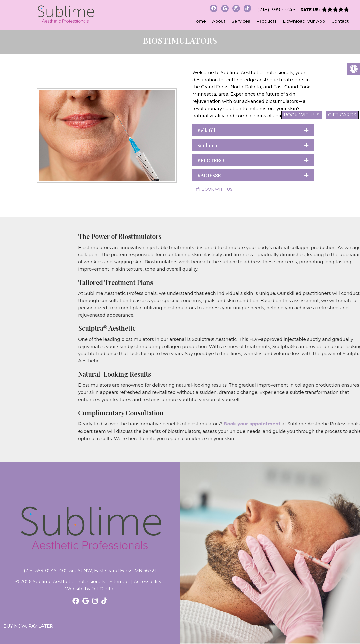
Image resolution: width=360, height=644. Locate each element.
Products (267, 21)
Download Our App (304, 21)
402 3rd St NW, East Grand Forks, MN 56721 (108, 571)
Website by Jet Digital (90, 589)
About (219, 21)
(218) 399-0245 (277, 10)
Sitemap (119, 582)
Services (241, 21)
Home (199, 21)
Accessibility (148, 582)
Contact (340, 21)
